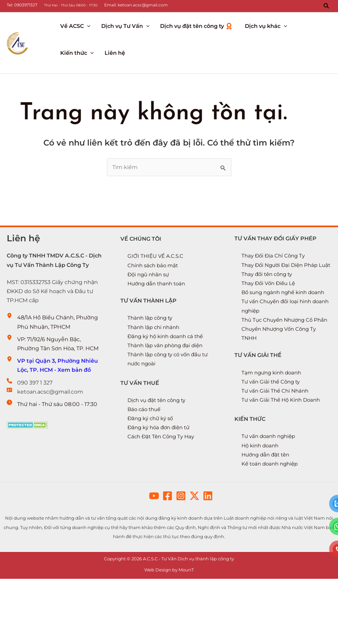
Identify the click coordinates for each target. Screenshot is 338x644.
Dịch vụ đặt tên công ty (159, 400)
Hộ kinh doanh (261, 464)
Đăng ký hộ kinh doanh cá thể (168, 336)
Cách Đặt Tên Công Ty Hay (163, 436)
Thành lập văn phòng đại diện (167, 345)
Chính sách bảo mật (154, 265)
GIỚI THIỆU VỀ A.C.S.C (157, 256)
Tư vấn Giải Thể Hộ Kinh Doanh (283, 418)
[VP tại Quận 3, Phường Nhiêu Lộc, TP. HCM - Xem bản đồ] (55, 365)
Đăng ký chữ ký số (152, 418)
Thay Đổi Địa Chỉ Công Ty (275, 256)
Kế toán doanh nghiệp (272, 482)
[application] (87, 26)
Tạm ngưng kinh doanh (273, 391)
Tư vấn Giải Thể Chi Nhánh (277, 409)
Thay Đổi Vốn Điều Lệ (270, 292)
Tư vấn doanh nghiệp (270, 455)
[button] (327, 6)
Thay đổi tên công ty (269, 283)
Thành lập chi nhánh (155, 327)
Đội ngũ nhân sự (150, 274)
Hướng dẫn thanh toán (159, 284)
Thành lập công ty (152, 318)
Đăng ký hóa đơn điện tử (161, 427)
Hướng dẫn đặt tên (267, 473)
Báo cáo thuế (145, 409)
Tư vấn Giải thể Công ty (272, 400)
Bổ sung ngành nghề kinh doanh (286, 301)
